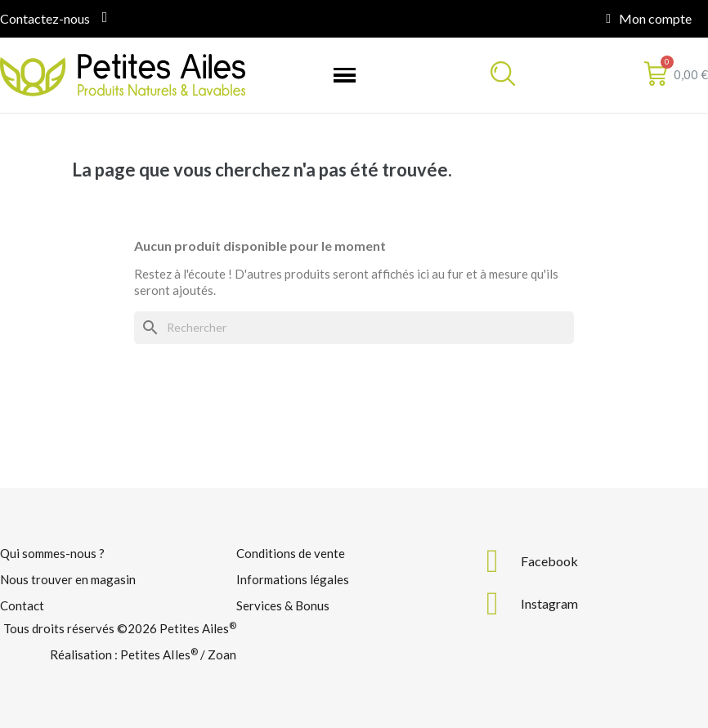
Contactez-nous (45, 18)
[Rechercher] (354, 328)
